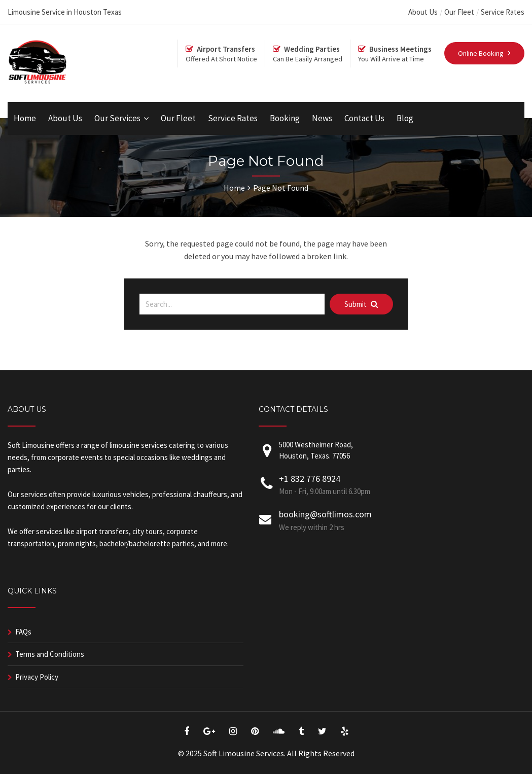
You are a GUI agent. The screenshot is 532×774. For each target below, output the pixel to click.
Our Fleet (459, 12)
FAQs (23, 632)
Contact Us (364, 118)
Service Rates (503, 12)
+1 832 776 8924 (310, 479)
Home (25, 118)
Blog (405, 118)
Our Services (117, 118)
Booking (285, 118)
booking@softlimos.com (325, 514)
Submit (361, 304)
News (322, 118)
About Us (423, 12)
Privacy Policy (37, 677)
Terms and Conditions (50, 654)
